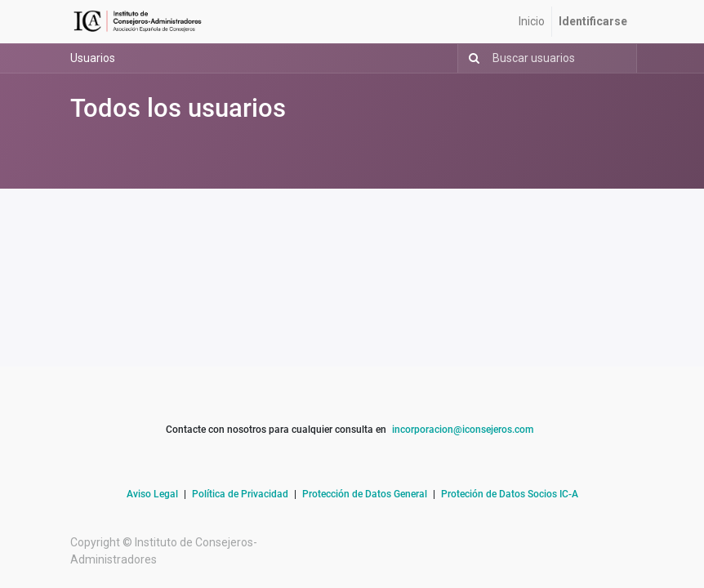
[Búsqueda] (471, 58)
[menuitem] (532, 22)
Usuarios (93, 58)
